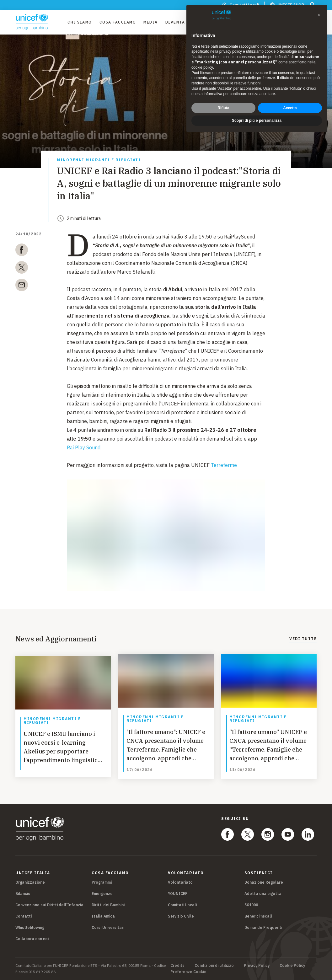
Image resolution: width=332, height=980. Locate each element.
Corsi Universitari (108, 927)
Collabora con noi (32, 939)
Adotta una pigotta (263, 894)
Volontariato (180, 882)
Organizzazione (30, 882)
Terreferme (224, 465)
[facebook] (22, 251)
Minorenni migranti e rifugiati (99, 160)
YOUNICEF (178, 894)
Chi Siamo (80, 22)
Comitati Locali (182, 905)
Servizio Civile (181, 916)
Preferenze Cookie (188, 972)
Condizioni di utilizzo (214, 966)
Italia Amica (103, 916)
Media (151, 22)
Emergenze (102, 894)
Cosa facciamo (118, 22)
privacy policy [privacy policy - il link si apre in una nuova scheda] (231, 51)
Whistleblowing (30, 927)
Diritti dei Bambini (108, 905)
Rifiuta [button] (223, 108)
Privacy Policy (257, 966)
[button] (319, 15)
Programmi (102, 882)
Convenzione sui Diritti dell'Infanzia (49, 905)
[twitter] (22, 269)
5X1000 (251, 905)
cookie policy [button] (202, 67)
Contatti (24, 916)
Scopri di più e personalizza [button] (257, 120)
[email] (22, 286)
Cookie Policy (292, 966)
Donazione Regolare (264, 882)
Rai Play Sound (84, 447)
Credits (177, 966)
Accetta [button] (290, 108)
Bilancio (23, 894)
